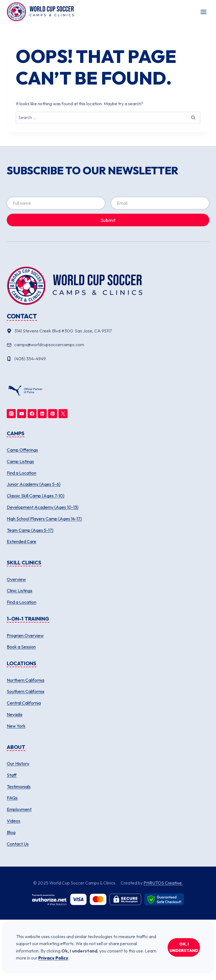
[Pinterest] (53, 414)
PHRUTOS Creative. (163, 883)
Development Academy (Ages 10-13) (43, 507)
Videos (13, 821)
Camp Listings (20, 461)
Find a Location (22, 473)
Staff (12, 775)
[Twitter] (63, 414)
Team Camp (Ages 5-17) (30, 530)
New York (16, 726)
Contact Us (18, 844)
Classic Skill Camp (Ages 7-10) (36, 496)
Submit (108, 220)
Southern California (25, 691)
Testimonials (19, 787)
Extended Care (22, 541)
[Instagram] (11, 414)
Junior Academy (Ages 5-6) (34, 484)
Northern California (25, 680)
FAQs (12, 798)
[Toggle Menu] (203, 12)
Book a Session (21, 647)
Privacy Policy (53, 958)
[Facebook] (32, 414)
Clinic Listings (20, 591)
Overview (16, 579)
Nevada (14, 714)
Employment (19, 809)
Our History (18, 764)
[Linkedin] (42, 414)
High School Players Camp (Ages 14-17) (44, 519)
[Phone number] (108, 359)
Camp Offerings (22, 450)
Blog (11, 832)
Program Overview (25, 635)
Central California (24, 703)
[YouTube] (22, 414)
